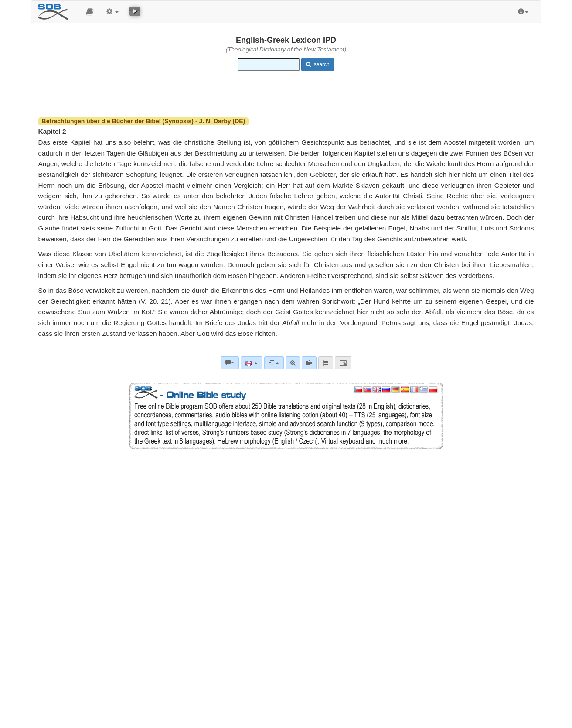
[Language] (251, 363)
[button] (90, 12)
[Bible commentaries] (230, 363)
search (318, 64)
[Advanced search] (293, 363)
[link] (309, 363)
